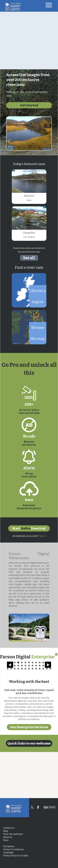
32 (25, 715)
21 (33, 712)
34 (33, 715)
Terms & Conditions (13, 849)
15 (11, 712)
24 (43, 712)
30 (18, 715)
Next (48, 691)
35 (36, 715)
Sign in (42, 536)
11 (43, 709)
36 (40, 715)
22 (36, 712)
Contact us (9, 828)
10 (40, 709)
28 (11, 715)
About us (8, 837)
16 (15, 712)
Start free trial (29, 528)
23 (40, 712)
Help (6, 831)
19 (25, 712)
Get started (29, 105)
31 (22, 715)
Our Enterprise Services (29, 773)
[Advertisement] (29, 40)
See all (29, 258)
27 (8, 715)
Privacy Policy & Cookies (16, 856)
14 (8, 712)
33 (29, 715)
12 (47, 709)
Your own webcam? (13, 834)
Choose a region (38, 296)
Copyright (8, 853)
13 (50, 709)
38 (47, 715)
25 (47, 712)
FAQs (6, 840)
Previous (10, 691)
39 (50, 715)
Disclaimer (9, 846)
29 (15, 715)
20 (29, 712)
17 (18, 712)
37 (43, 715)
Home (14, 7)
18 (22, 712)
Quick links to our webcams (29, 789)
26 (50, 712)
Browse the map (38, 333)
